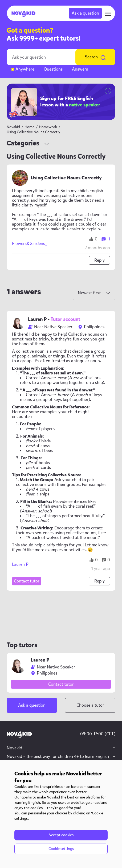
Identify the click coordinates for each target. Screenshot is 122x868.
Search (95, 57)
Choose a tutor (90, 705)
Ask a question (85, 13)
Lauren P (20, 564)
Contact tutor (27, 581)
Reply (99, 260)
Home (29, 127)
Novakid (13, 127)
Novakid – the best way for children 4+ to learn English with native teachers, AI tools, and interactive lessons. (58, 759)
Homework (48, 127)
